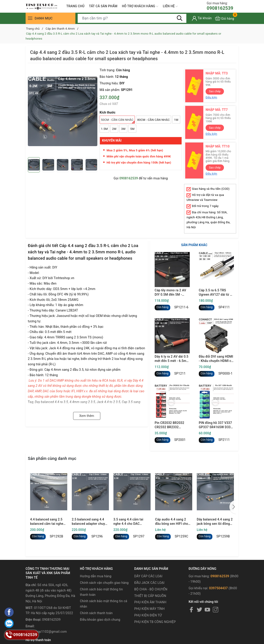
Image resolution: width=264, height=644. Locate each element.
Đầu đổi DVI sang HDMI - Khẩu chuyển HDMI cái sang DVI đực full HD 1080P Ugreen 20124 (216, 359)
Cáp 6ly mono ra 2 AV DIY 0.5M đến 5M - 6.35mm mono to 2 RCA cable (172, 293)
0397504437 (218, 588)
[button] (233, 507)
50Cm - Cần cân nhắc (118, 121)
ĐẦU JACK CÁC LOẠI (149, 583)
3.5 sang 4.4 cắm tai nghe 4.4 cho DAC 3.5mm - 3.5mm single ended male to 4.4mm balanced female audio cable (130, 522)
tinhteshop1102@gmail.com (46, 632)
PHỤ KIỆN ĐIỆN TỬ (148, 615)
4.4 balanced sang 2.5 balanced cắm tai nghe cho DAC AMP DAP (47, 522)
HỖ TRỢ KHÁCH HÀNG (140, 6)
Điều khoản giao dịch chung (100, 620)
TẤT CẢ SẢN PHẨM (103, 6)
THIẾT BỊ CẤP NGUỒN (150, 596)
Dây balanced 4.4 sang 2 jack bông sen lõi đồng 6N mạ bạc (215, 522)
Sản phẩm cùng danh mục (52, 458)
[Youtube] (207, 610)
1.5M (104, 129)
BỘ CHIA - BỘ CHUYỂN (151, 589)
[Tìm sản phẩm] (132, 18)
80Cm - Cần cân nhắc (153, 120)
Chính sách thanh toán (96, 613)
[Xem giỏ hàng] (225, 18)
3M (123, 129)
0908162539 (220, 6)
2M (114, 129)
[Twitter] (199, 610)
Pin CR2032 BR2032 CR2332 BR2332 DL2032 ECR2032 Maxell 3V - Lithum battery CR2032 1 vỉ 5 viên (170, 425)
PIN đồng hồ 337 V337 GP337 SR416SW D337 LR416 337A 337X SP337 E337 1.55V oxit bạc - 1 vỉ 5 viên (216, 425)
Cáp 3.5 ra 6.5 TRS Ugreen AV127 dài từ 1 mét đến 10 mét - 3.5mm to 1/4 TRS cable (215, 293)
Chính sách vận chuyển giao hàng (104, 583)
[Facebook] (191, 610)
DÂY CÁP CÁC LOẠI (148, 576)
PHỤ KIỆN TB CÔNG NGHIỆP (155, 622)
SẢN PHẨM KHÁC (194, 245)
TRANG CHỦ (75, 6)
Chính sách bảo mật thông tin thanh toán (101, 592)
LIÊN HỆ (170, 6)
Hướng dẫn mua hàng (96, 576)
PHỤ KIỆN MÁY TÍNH (149, 609)
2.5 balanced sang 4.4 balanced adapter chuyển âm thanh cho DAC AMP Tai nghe (90, 522)
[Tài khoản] (202, 18)
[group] (63, 111)
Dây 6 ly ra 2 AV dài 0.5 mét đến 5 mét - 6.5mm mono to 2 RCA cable (172, 359)
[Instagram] (216, 610)
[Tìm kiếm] (180, 18)
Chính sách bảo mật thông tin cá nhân (104, 604)
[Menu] (30, 18)
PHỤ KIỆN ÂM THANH (150, 602)
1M (176, 120)
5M (132, 129)
